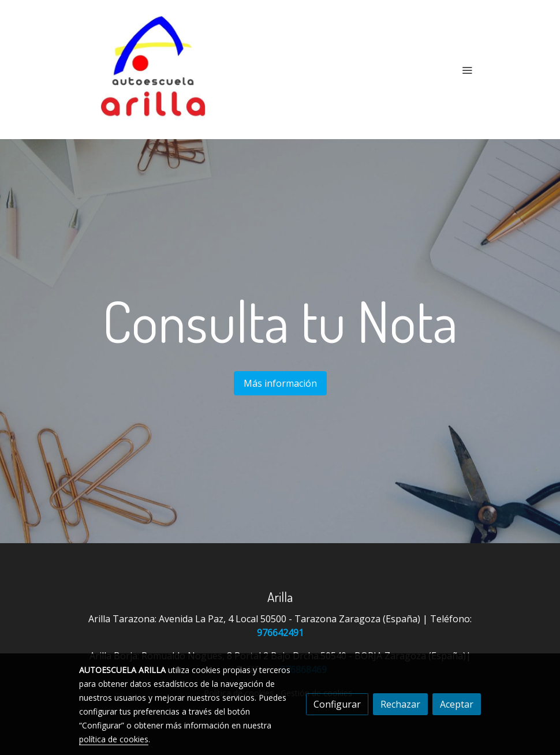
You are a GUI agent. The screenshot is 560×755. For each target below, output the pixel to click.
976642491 (280, 633)
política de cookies (114, 739)
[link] (153, 70)
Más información (280, 383)
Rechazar (400, 704)
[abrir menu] (467, 70)
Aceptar (457, 704)
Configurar (337, 704)
